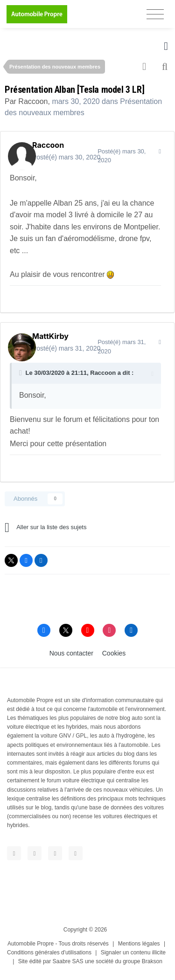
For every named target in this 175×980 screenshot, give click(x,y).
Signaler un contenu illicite (133, 952)
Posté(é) (66, 157)
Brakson (152, 961)
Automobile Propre (31, 944)
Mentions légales (139, 944)
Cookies (114, 653)
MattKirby (50, 336)
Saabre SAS (68, 961)
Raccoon (33, 101)
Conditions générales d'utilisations (49, 952)
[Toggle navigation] (155, 14)
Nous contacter (71, 653)
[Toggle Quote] (21, 373)
